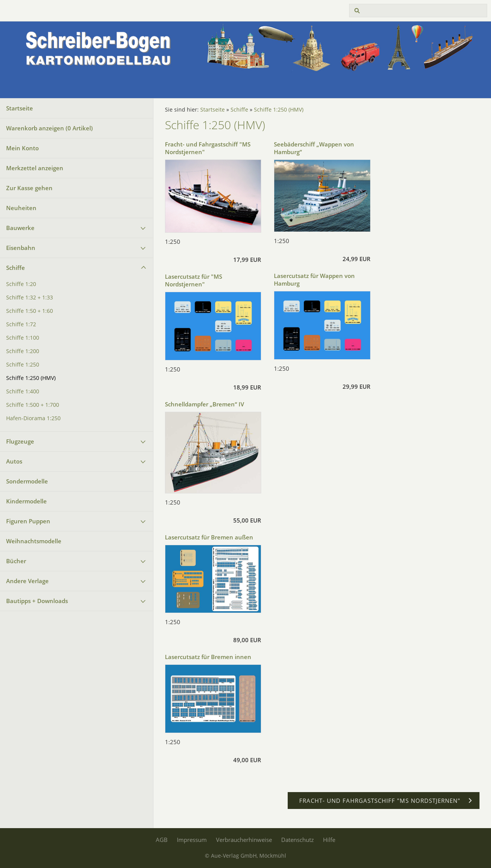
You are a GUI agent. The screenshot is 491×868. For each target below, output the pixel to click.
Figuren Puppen (28, 521)
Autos (14, 461)
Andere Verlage (27, 581)
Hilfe (329, 840)
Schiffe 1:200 (23, 351)
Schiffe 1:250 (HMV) (31, 378)
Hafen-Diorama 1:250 (33, 418)
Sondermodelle (27, 481)
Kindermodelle (26, 501)
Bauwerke (20, 228)
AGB (162, 840)
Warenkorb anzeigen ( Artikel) (49, 128)
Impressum (192, 840)
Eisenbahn (21, 248)
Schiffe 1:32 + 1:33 (30, 298)
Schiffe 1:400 (23, 391)
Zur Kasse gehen (29, 188)
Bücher (16, 561)
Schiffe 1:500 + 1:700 (33, 405)
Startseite (20, 108)
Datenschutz (297, 840)
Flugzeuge (20, 441)
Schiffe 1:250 (23, 365)
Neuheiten (21, 208)
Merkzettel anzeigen (35, 168)
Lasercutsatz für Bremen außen (209, 537)
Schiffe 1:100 (23, 338)
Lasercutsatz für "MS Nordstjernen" (194, 280)
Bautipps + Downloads (37, 601)
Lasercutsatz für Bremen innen (208, 657)
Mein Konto (22, 148)
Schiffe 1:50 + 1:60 (30, 311)
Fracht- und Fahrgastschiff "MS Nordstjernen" (208, 148)
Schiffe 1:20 (21, 284)
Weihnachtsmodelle (34, 541)
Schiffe (16, 268)
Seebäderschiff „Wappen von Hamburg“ (314, 148)
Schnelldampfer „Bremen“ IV (204, 404)
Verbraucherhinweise (244, 840)
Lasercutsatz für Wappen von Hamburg (314, 279)
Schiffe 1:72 (21, 324)
